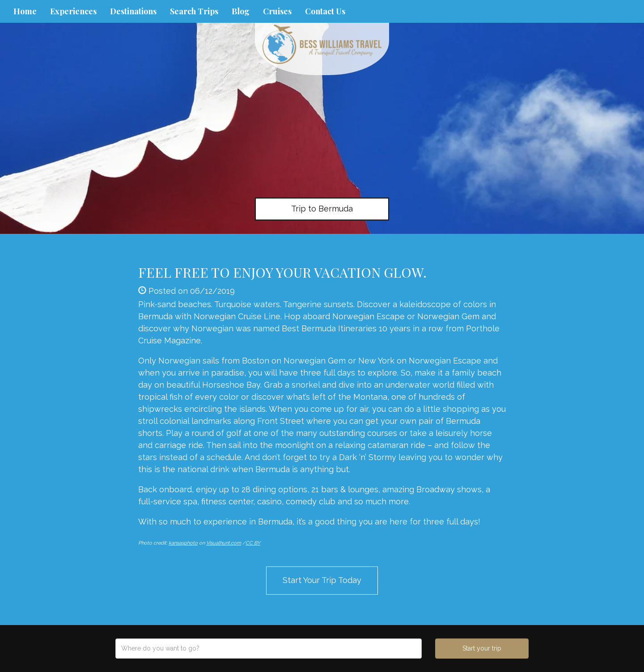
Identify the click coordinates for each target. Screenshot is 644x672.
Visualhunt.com (224, 543)
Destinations (133, 11)
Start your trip (482, 648)
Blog (241, 11)
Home (25, 11)
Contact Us (325, 11)
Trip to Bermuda (322, 209)
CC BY (253, 543)
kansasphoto (183, 543)
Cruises (277, 11)
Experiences (73, 11)
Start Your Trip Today (322, 580)
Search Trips (194, 11)
